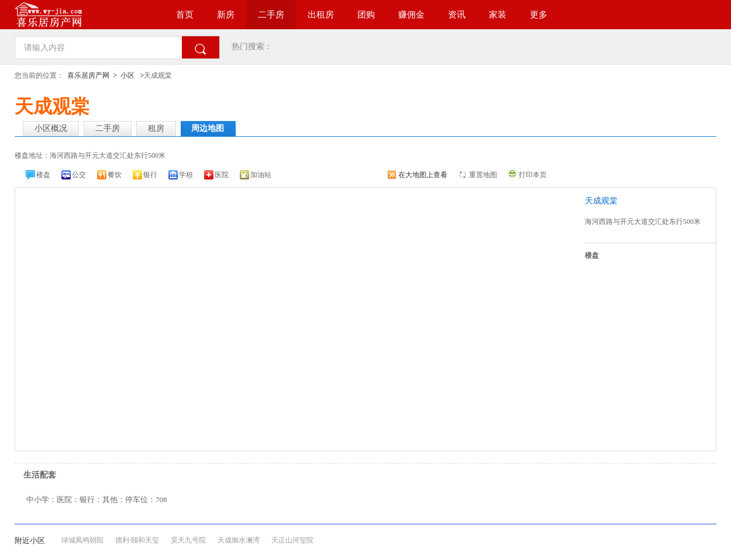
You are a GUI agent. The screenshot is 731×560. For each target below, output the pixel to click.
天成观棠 (601, 201)
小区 (127, 75)
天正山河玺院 (292, 540)
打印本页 (533, 175)
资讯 (457, 15)
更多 (539, 15)
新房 (226, 15)
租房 (156, 128)
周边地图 (208, 128)
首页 (185, 15)
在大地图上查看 (423, 175)
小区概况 (51, 128)
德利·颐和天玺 (137, 540)
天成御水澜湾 (239, 540)
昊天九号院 (188, 540)
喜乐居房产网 (88, 75)
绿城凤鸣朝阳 (82, 540)
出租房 (321, 15)
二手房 (271, 15)
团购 (366, 15)
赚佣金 (411, 15)
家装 (498, 15)
